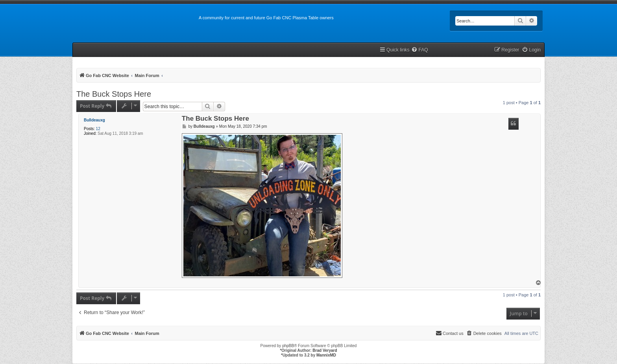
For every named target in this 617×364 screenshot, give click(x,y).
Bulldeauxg (94, 120)
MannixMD (326, 355)
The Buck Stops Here (114, 94)
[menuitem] (419, 50)
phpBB (288, 346)
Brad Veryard (325, 350)
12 (98, 129)
